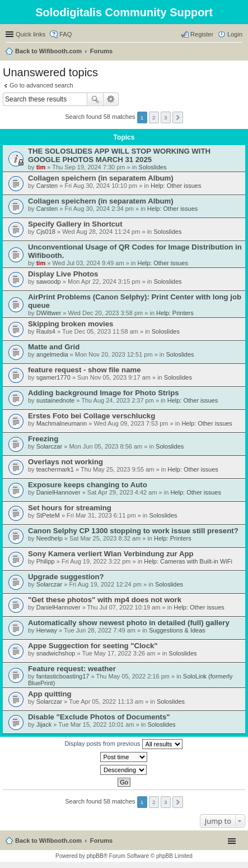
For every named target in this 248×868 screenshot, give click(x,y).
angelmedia (52, 354)
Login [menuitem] (235, 34)
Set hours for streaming (70, 508)
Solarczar (49, 446)
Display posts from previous (123, 744)
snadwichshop (56, 653)
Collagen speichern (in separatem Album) (101, 178)
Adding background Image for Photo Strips (104, 393)
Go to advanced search (41, 85)
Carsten (47, 186)
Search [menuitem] (238, 52)
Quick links (31, 34)
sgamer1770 (53, 377)
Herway (47, 630)
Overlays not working (65, 462)
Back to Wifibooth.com (48, 51)
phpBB (95, 856)
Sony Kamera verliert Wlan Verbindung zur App (111, 554)
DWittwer (49, 313)
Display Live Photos (63, 274)
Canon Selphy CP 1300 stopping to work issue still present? (133, 531)
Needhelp (50, 538)
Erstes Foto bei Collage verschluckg (92, 416)
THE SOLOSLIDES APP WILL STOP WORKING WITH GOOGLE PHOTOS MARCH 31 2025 (119, 155)
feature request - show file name (85, 370)
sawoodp (49, 281)
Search (95, 99)
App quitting (50, 694)
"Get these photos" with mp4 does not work (105, 600)
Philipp (46, 561)
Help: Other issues (176, 186)
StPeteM (48, 515)
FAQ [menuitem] (65, 34)
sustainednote (56, 400)
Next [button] (178, 117)
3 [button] (166, 117)
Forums (101, 51)
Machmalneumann (62, 423)
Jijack (44, 724)
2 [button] (154, 117)
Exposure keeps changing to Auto (88, 485)
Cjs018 (46, 232)
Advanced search (111, 99)
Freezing (43, 439)
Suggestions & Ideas (177, 630)
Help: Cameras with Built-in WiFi (188, 561)
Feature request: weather (72, 669)
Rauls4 (46, 331)
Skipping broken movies (71, 324)
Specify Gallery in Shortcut (75, 224)
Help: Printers (175, 313)
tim (41, 167)
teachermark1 (55, 469)
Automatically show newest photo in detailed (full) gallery (129, 623)
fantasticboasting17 (63, 676)
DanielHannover (59, 492)
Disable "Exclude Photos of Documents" (99, 717)
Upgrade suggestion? (66, 577)
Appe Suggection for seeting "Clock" (93, 646)
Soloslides (152, 167)
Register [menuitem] (202, 34)
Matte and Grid (54, 347)
